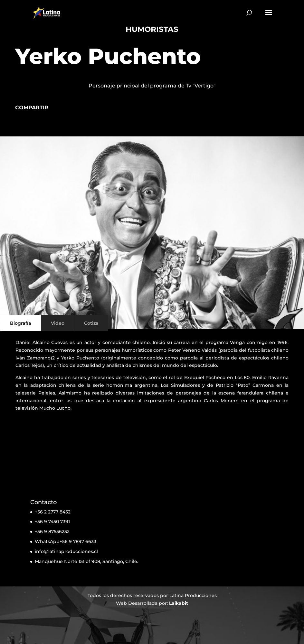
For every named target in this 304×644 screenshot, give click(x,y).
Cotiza (91, 323)
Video (58, 323)
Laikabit (179, 603)
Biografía (21, 323)
